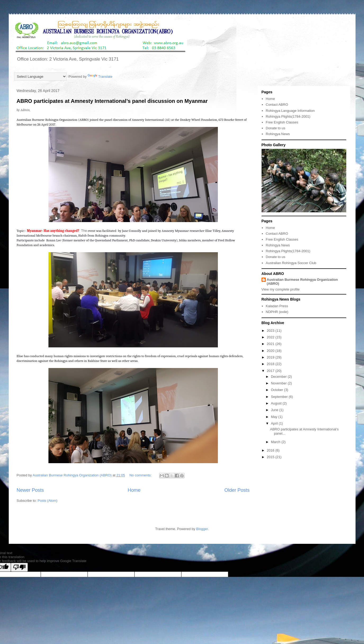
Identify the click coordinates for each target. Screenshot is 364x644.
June (275, 410)
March (276, 442)
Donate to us (276, 128)
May (275, 417)
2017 (271, 371)
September (280, 397)
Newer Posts (30, 490)
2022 (271, 337)
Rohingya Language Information (290, 111)
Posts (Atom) (48, 501)
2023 (271, 331)
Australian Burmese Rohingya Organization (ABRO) (302, 282)
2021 (271, 344)
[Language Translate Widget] (40, 77)
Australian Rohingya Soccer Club (291, 263)
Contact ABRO (277, 105)
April (275, 423)
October (277, 390)
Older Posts (237, 490)
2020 (271, 351)
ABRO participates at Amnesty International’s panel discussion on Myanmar (112, 101)
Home (134, 490)
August (277, 403)
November (279, 383)
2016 (271, 450)
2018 (271, 364)
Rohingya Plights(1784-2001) (288, 116)
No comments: (141, 475)
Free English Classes (282, 122)
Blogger (202, 529)
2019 (271, 357)
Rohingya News (278, 134)
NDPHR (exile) (277, 312)
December (279, 377)
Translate (100, 77)
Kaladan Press (277, 306)
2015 (271, 457)
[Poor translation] (19, 567)
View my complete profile (281, 289)
